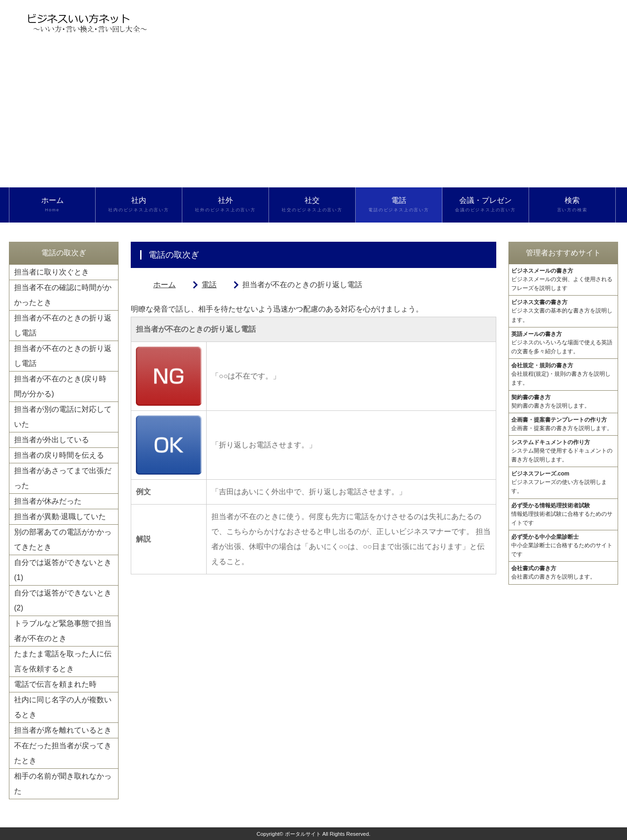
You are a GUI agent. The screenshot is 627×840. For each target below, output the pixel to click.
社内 (139, 205)
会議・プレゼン (485, 205)
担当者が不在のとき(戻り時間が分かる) (60, 386)
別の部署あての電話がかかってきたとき (63, 539)
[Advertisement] (313, 117)
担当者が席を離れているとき (63, 730)
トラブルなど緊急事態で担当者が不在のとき (63, 631)
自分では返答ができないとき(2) (63, 600)
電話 (399, 205)
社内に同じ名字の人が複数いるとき (63, 707)
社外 (225, 205)
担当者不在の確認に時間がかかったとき (63, 295)
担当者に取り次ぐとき (52, 272)
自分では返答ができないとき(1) (63, 570)
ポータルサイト (303, 834)
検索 (572, 205)
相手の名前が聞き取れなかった (63, 784)
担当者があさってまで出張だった (63, 478)
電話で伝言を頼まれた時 (55, 684)
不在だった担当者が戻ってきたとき (63, 753)
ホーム (52, 205)
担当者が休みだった (48, 501)
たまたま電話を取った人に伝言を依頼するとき (63, 661)
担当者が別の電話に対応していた (63, 417)
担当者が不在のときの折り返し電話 (63, 325)
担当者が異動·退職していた (60, 517)
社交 (312, 205)
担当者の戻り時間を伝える (59, 455)
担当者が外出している (52, 440)
